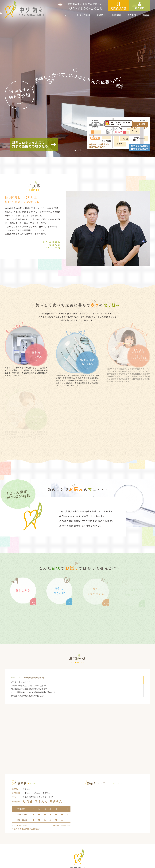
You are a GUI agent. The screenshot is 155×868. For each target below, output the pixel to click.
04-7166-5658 (86, 8)
